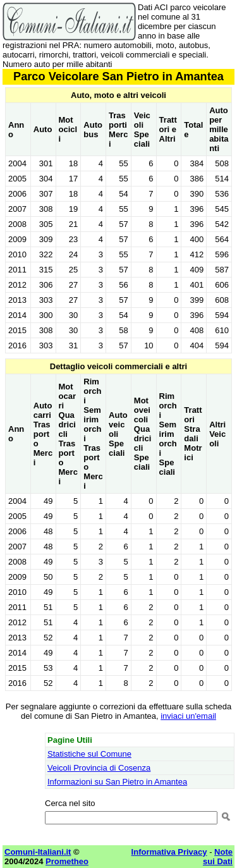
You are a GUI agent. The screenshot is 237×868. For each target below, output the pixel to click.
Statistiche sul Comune (89, 754)
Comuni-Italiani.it (38, 852)
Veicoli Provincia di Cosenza (99, 768)
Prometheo (67, 861)
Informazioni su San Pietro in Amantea (117, 782)
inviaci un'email (188, 716)
